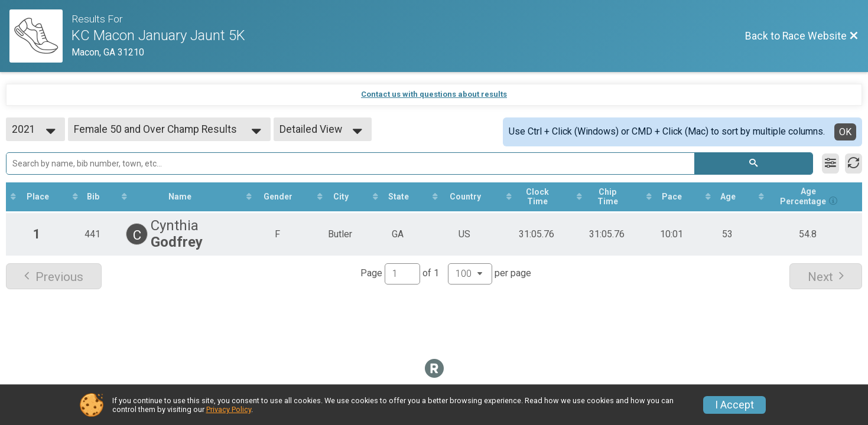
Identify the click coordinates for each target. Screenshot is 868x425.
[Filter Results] (830, 164)
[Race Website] (40, 36)
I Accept (734, 405)
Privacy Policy (229, 409)
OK (845, 132)
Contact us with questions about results (434, 94)
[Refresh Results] (854, 164)
